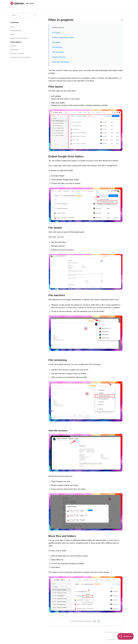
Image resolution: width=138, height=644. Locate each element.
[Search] (24, 15)
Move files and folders (61, 62)
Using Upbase (17, 42)
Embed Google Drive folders (63, 37)
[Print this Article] (122, 20)
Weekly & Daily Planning (19, 38)
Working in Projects (17, 53)
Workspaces (15, 50)
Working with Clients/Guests (20, 57)
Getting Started (16, 30)
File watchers (57, 47)
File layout (56, 33)
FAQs (12, 27)
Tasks (12, 34)
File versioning (58, 52)
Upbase (110, 640)
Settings (13, 46)
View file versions (59, 57)
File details (56, 42)
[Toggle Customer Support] (126, 636)
